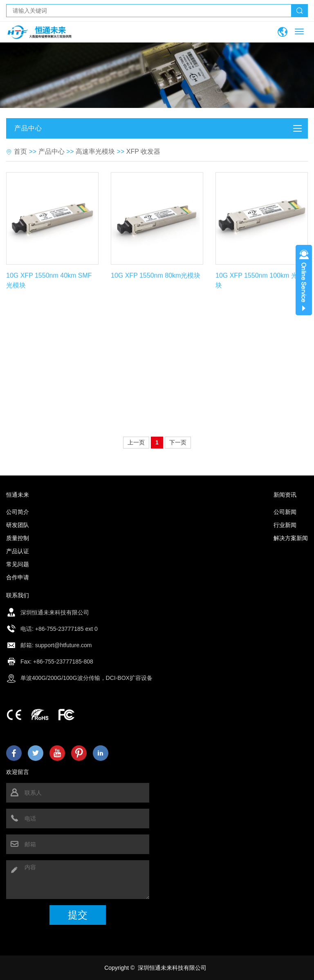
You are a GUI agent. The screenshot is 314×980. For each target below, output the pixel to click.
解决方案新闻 (291, 538)
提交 (78, 915)
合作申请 (18, 577)
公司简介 (18, 512)
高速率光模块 (95, 151)
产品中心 (52, 151)
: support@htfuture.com (62, 645)
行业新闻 (285, 525)
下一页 (178, 442)
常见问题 (18, 564)
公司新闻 (285, 512)
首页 (20, 151)
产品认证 (18, 551)
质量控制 (18, 538)
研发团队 (18, 525)
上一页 (136, 442)
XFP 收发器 (143, 151)
